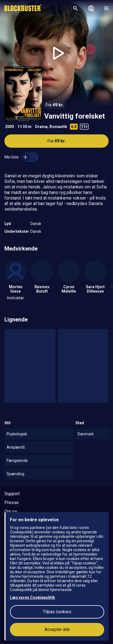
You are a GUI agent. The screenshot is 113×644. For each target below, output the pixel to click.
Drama (41, 127)
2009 (9, 127)
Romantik (58, 127)
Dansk (36, 224)
